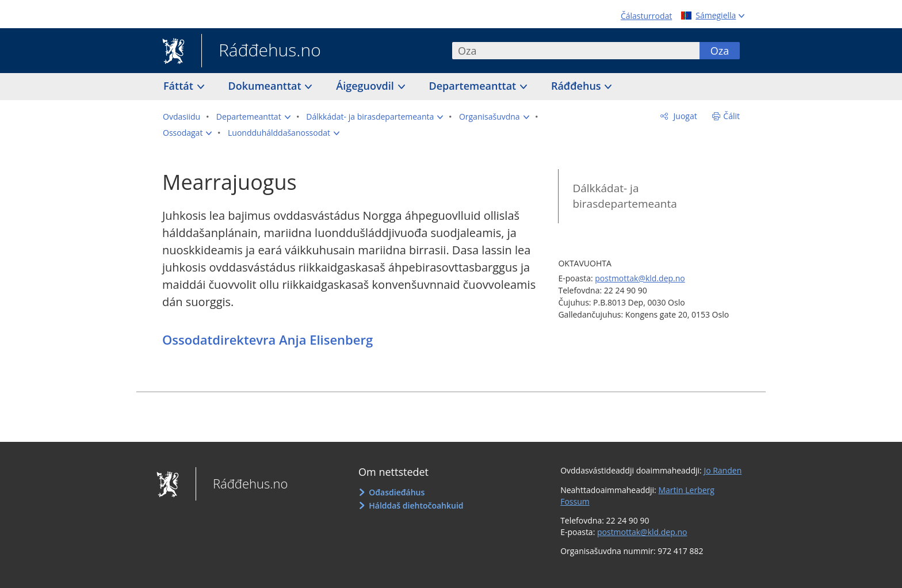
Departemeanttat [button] (474, 86)
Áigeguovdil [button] (366, 86)
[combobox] (576, 51)
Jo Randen (723, 470)
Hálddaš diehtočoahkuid (416, 505)
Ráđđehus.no (261, 51)
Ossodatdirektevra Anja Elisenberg (267, 339)
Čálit (731, 116)
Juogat (684, 116)
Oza (720, 51)
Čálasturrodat (646, 16)
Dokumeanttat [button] (266, 86)
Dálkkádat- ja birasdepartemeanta (624, 196)
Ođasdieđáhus (397, 492)
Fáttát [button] (180, 86)
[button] (253, 117)
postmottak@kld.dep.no (640, 278)
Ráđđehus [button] (577, 86)
